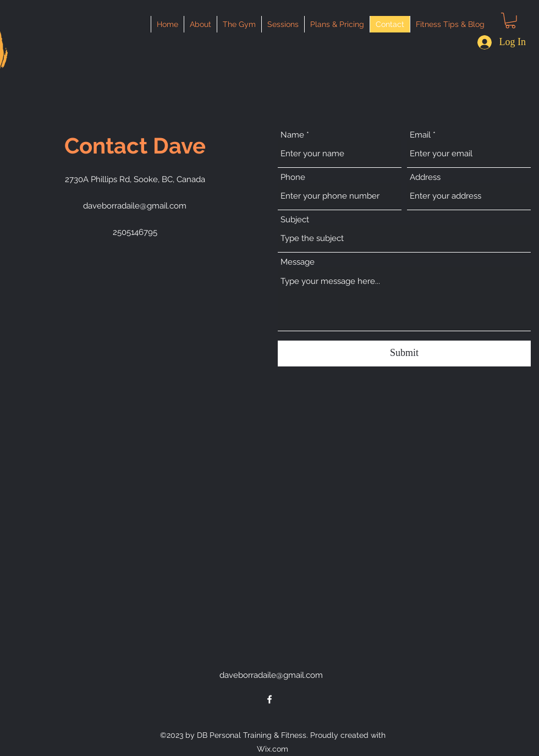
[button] (510, 21)
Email (420, 135)
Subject (295, 220)
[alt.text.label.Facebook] (269, 699)
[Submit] (404, 354)
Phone (293, 177)
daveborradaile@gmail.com (135, 206)
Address (425, 177)
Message (298, 262)
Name (292, 135)
